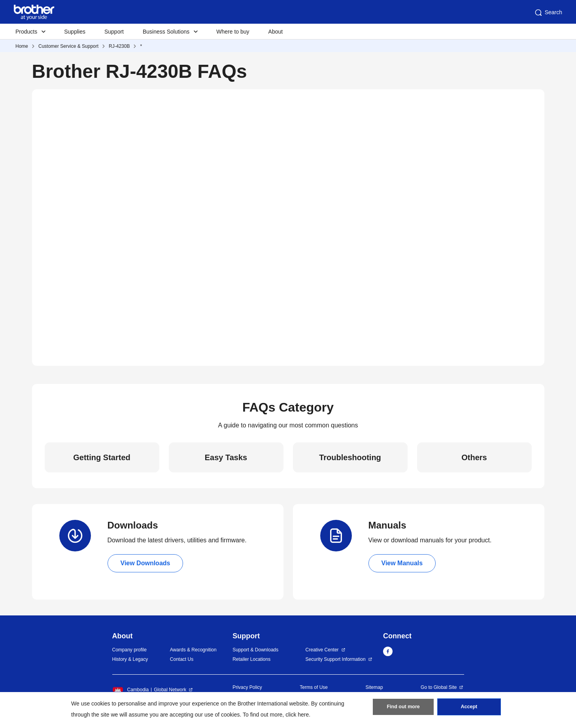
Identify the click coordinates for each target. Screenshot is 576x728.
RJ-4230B (119, 46)
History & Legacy (130, 659)
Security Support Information (336, 659)
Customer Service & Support (68, 46)
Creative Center (322, 650)
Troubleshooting (350, 457)
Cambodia (131, 690)
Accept (469, 709)
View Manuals (402, 563)
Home (22, 46)
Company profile (129, 650)
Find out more (403, 709)
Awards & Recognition (193, 650)
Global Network (170, 690)
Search (548, 13)
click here (297, 715)
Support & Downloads (255, 650)
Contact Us (182, 659)
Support (114, 32)
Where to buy (233, 32)
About (276, 32)
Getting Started (102, 457)
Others (474, 457)
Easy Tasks (226, 457)
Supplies (75, 32)
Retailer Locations (251, 659)
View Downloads (145, 563)
